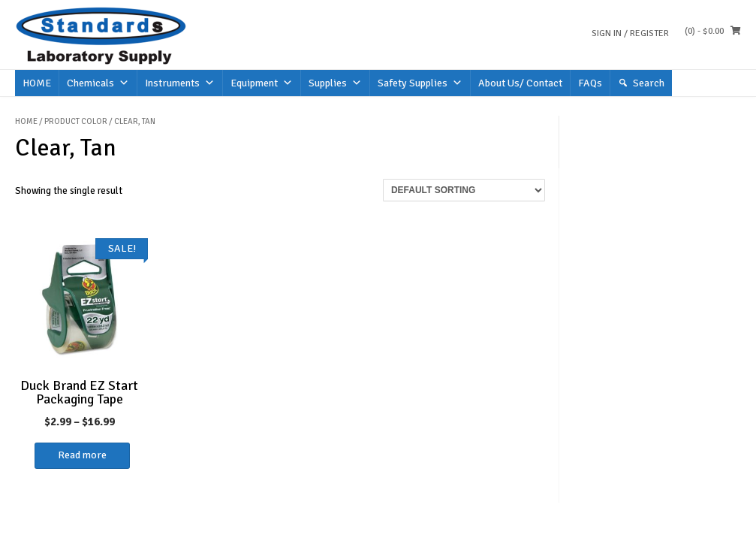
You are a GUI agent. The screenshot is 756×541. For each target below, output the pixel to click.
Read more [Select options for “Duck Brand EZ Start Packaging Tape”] (82, 455)
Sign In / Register (630, 33)
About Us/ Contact (520, 83)
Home (26, 121)
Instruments (180, 83)
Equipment (262, 83)
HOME (37, 83)
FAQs (590, 83)
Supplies (335, 83)
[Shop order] (464, 190)
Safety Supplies (420, 83)
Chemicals (98, 83)
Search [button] (649, 83)
